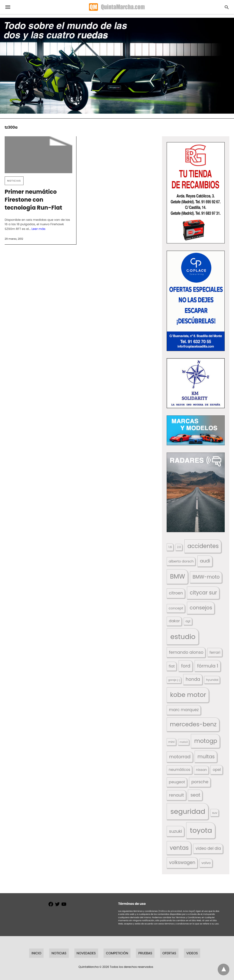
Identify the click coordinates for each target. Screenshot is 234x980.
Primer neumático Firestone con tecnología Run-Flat (33, 200)
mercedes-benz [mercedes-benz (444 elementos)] (193, 724)
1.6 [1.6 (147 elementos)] (170, 547)
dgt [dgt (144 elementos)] (188, 621)
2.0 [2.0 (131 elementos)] (179, 547)
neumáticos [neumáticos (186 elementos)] (179, 770)
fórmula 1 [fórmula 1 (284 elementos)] (208, 666)
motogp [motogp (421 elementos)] (206, 741)
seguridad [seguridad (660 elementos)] (188, 811)
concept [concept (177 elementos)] (176, 608)
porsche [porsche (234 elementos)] (200, 782)
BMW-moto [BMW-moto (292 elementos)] (206, 577)
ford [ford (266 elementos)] (186, 666)
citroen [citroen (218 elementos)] (176, 593)
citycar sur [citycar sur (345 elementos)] (203, 593)
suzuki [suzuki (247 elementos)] (175, 831)
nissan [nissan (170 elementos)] (201, 770)
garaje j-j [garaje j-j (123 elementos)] (174, 680)
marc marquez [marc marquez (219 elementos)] (184, 710)
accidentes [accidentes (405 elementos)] (203, 546)
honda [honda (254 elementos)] (193, 679)
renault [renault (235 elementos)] (176, 795)
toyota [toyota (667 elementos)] (201, 830)
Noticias (14, 181)
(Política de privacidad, (170, 911)
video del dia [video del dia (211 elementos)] (208, 848)
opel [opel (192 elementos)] (217, 770)
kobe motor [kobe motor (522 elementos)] (188, 695)
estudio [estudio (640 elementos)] (183, 637)
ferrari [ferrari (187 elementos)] (215, 652)
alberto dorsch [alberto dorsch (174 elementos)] (181, 561)
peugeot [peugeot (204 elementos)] (177, 782)
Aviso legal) (189, 911)
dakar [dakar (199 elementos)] (174, 621)
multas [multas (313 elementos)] (206, 757)
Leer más (38, 229)
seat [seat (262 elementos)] (195, 795)
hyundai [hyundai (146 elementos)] (212, 680)
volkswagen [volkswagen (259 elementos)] (182, 862)
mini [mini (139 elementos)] (171, 742)
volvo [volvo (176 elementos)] (206, 863)
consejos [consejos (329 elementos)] (201, 608)
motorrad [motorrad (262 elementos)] (180, 757)
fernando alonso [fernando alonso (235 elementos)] (186, 652)
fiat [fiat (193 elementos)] (172, 666)
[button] (196, 193)
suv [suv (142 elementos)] (215, 813)
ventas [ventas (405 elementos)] (179, 848)
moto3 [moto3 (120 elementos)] (184, 742)
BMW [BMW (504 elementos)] (177, 576)
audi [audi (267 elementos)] (205, 561)
